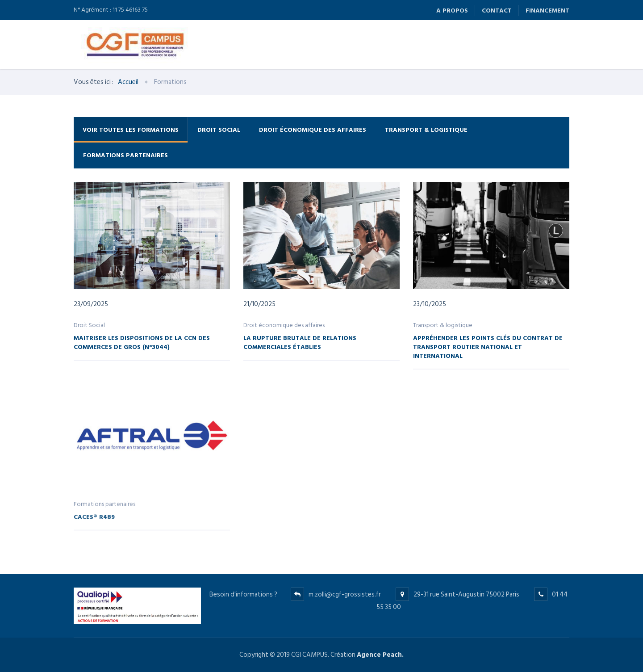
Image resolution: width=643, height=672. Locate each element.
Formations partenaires (125, 155)
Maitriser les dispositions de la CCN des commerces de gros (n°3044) (142, 342)
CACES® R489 (94, 521)
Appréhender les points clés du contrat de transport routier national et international (488, 346)
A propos (452, 10)
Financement (547, 10)
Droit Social (219, 130)
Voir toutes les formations (131, 130)
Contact (497, 10)
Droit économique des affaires (313, 130)
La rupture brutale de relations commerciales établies (300, 342)
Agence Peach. (380, 655)
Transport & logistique (426, 130)
